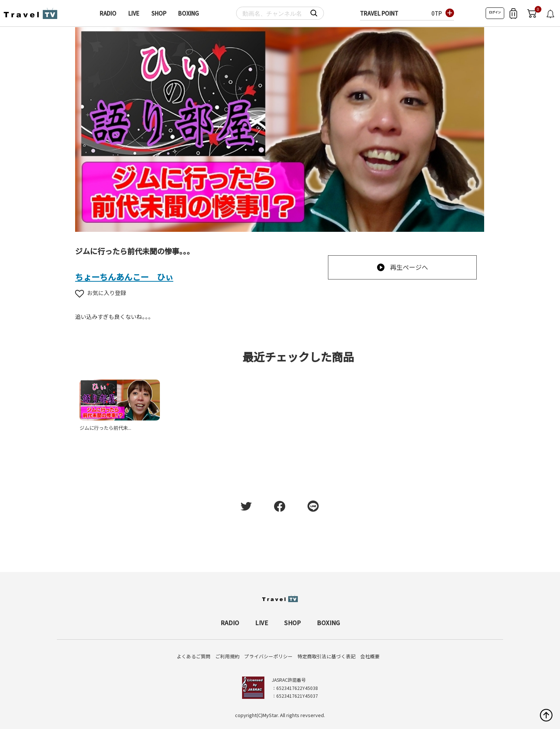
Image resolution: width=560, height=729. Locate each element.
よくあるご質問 (194, 656)
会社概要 (370, 656)
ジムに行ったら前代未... (105, 428)
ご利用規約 (227, 656)
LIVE (134, 13)
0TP (437, 13)
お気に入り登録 (101, 293)
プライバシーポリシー (268, 656)
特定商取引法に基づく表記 (326, 656)
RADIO (108, 13)
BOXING (189, 13)
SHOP (159, 13)
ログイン (495, 12)
